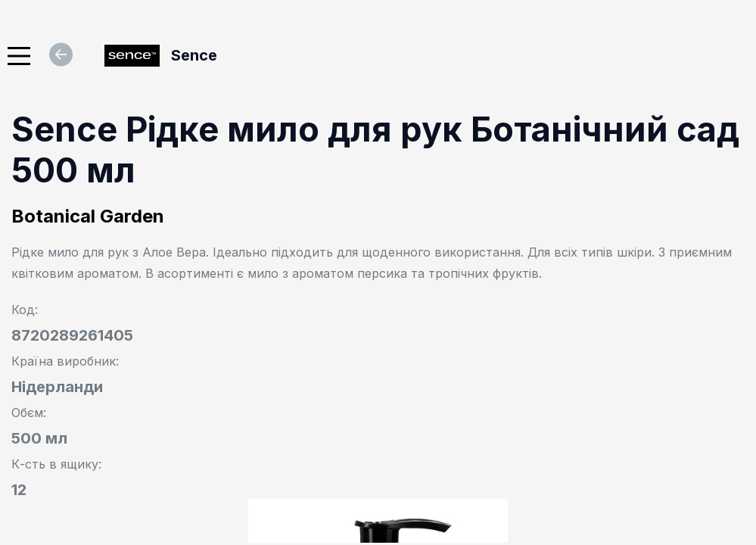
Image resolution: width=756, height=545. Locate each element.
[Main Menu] (19, 56)
